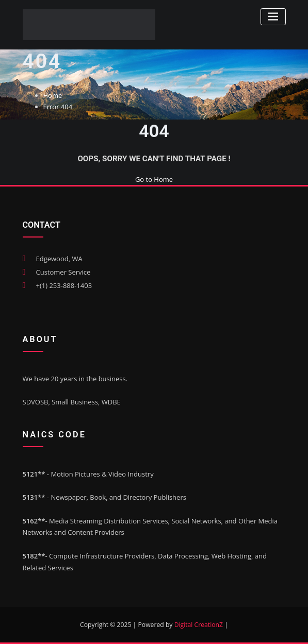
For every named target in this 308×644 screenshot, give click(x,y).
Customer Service (63, 272)
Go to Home (154, 179)
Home (53, 95)
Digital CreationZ (200, 625)
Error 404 (58, 107)
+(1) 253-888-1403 (64, 285)
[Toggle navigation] (273, 17)
